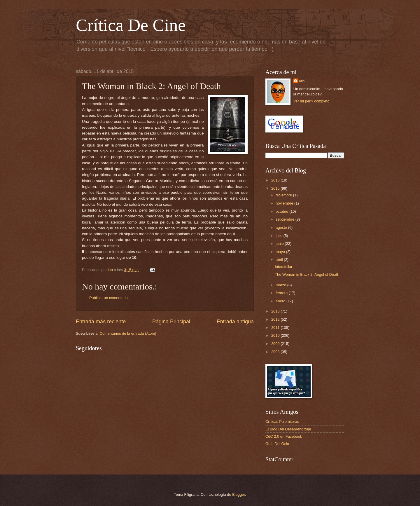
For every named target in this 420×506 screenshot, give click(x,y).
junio (280, 244)
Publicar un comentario (108, 298)
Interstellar (283, 267)
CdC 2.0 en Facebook (284, 436)
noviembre (285, 203)
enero (281, 301)
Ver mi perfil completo (311, 101)
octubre (282, 211)
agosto (282, 227)
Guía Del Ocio (277, 444)
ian (302, 81)
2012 (276, 319)
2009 (276, 344)
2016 (276, 180)
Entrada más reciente (101, 322)
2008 (276, 352)
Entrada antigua (235, 322)
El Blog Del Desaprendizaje (288, 429)
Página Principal (171, 322)
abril (280, 260)
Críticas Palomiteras (282, 422)
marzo (281, 285)
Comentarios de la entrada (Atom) (128, 333)
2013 (276, 311)
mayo (281, 252)
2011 (276, 328)
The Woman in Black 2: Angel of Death (307, 274)
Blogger (239, 494)
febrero (282, 293)
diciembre (284, 195)
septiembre (285, 219)
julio (279, 236)
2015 (276, 188)
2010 (276, 335)
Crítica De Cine (131, 25)
